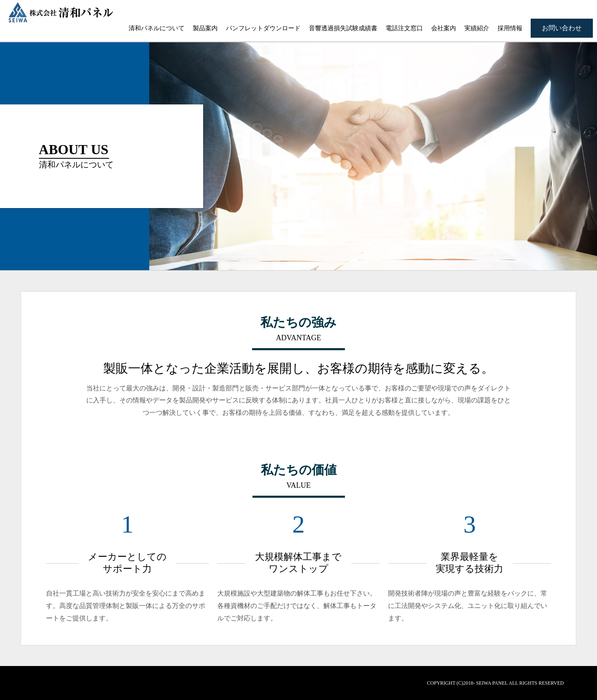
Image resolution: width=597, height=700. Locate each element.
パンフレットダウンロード (263, 28)
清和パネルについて (157, 28)
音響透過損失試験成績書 (343, 28)
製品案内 (205, 28)
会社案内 (444, 28)
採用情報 (510, 28)
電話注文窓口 (404, 28)
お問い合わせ (562, 28)
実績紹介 (477, 28)
